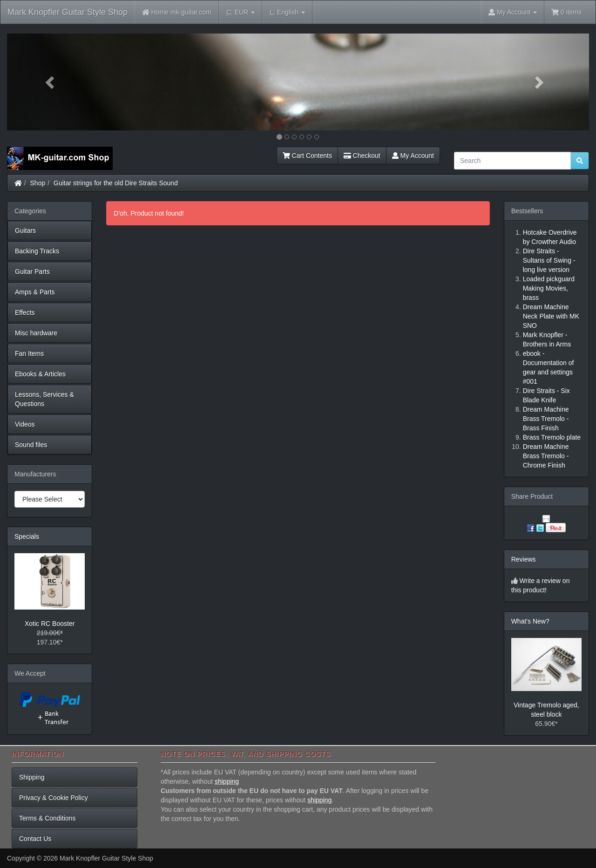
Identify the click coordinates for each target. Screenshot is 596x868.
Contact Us (35, 839)
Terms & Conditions (47, 818)
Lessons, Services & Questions (44, 399)
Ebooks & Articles (40, 374)
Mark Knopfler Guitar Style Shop (68, 12)
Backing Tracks (37, 251)
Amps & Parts (35, 292)
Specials (27, 536)
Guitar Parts (32, 271)
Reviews (524, 559)
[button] (51, 82)
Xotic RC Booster (50, 624)
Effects (25, 312)
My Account (413, 156)
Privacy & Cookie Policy (54, 798)
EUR (240, 12)
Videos (25, 424)
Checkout (362, 156)
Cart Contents (307, 156)
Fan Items (29, 353)
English (287, 12)
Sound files (31, 445)
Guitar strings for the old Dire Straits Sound (116, 183)
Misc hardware (36, 333)
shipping (227, 781)
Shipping (32, 777)
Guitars (25, 231)
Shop (38, 183)
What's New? (530, 621)
